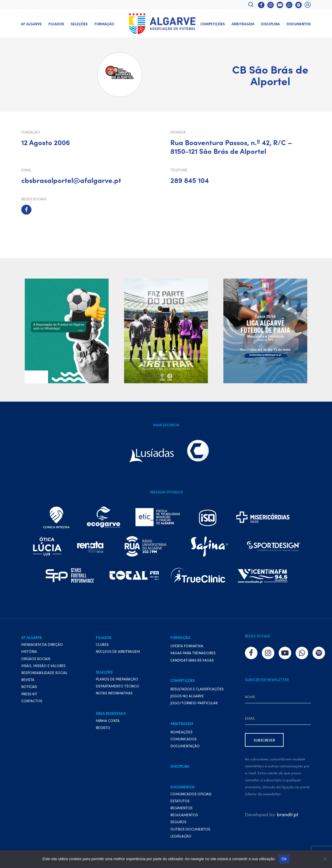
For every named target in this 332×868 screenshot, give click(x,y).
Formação (104, 24)
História (29, 652)
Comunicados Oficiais (191, 794)
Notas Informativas (114, 693)
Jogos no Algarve (187, 696)
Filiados (56, 24)
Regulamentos (184, 815)
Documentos (299, 24)
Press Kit (29, 694)
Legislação (181, 836)
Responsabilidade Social (44, 672)
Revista (28, 679)
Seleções (79, 24)
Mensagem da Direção (42, 644)
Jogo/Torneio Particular (194, 703)
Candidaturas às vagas (192, 660)
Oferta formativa (187, 646)
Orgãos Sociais (36, 658)
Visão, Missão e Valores (43, 665)
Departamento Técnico (118, 686)
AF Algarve (31, 24)
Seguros (178, 822)
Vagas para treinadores (193, 653)
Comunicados (183, 739)
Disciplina (270, 24)
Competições (213, 24)
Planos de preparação (117, 679)
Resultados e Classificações (197, 689)
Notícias (29, 687)
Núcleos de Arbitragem (118, 652)
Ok (284, 859)
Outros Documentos (190, 829)
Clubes (102, 644)
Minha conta (108, 720)
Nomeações (181, 732)
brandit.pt (288, 814)
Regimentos (181, 808)
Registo (103, 727)
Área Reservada (111, 713)
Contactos (32, 701)
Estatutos (180, 801)
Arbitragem (243, 24)
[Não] (325, 859)
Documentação (185, 746)
